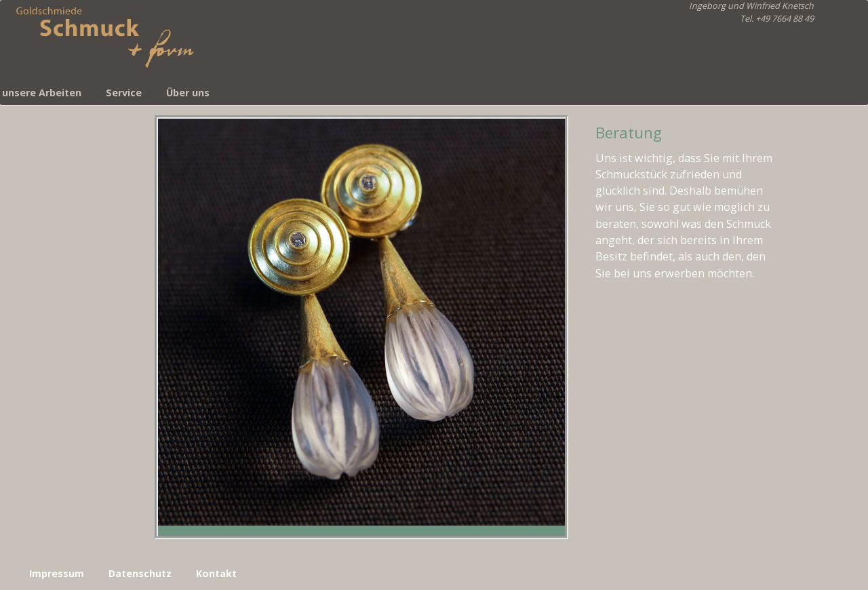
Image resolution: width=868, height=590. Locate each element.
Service (124, 93)
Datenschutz (140, 573)
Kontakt (216, 573)
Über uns (188, 93)
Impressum (57, 573)
